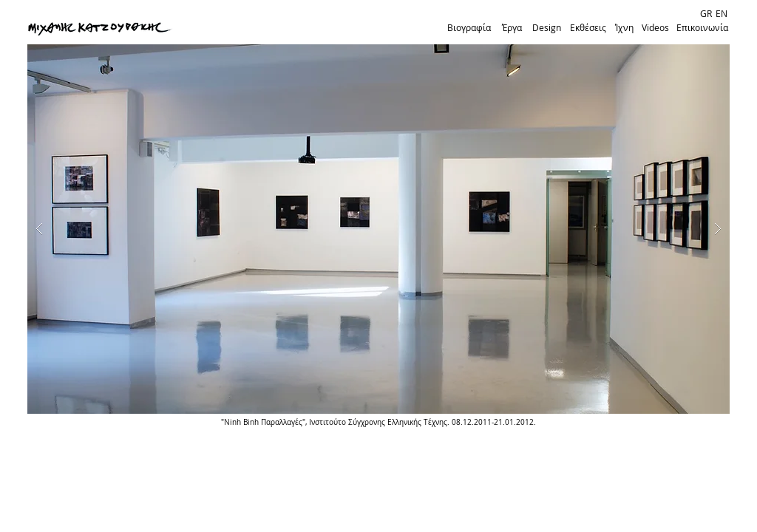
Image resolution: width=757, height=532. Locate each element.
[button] (378, 229)
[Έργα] (512, 28)
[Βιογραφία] (469, 28)
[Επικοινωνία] (702, 28)
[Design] (546, 28)
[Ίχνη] (624, 28)
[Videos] (655, 28)
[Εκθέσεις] (588, 28)
